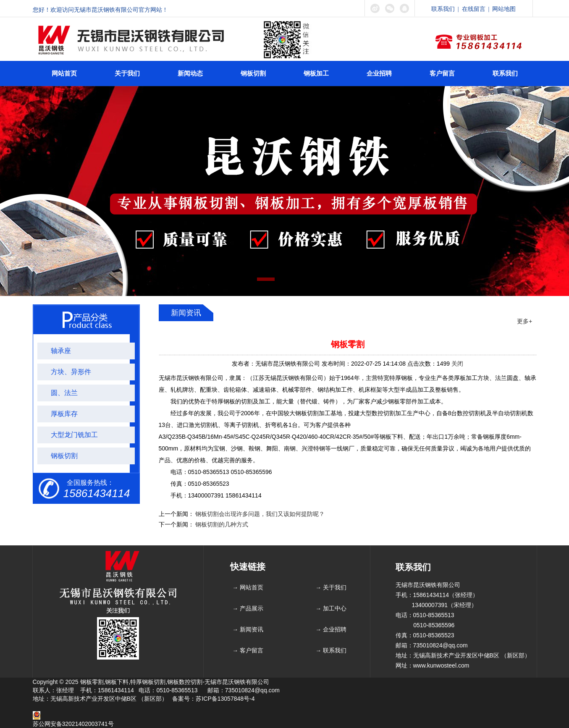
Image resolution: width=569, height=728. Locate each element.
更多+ (524, 321)
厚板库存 (64, 414)
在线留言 (474, 9)
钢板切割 (64, 456)
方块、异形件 (71, 372)
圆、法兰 (64, 393)
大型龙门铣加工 (74, 435)
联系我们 (443, 9)
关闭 (457, 364)
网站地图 (504, 9)
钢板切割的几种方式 (222, 524)
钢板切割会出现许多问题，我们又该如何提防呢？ (260, 514)
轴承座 (61, 351)
